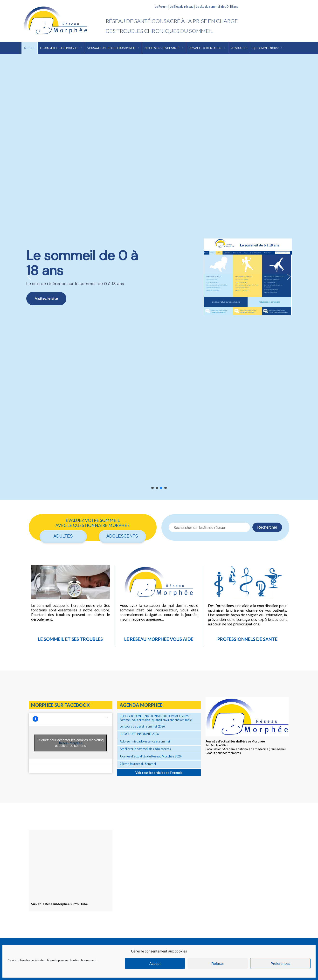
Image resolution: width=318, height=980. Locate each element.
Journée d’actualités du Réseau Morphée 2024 (151, 756)
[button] (159, 277)
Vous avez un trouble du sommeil (113, 48)
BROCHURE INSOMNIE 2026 (139, 734)
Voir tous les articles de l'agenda (159, 773)
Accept (155, 963)
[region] (159, 277)
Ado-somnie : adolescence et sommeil (145, 741)
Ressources (239, 48)
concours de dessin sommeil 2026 (142, 726)
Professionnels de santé (164, 48)
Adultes (63, 536)
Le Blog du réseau (182, 7)
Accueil (29, 48)
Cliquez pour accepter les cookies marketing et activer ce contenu (71, 743)
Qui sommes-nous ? (268, 48)
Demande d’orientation (207, 48)
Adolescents (122, 536)
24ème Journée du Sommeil (138, 764)
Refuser (218, 963)
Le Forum (161, 7)
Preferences (280, 963)
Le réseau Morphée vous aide (159, 639)
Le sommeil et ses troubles (61, 48)
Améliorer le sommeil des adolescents (145, 749)
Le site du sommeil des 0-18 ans (217, 7)
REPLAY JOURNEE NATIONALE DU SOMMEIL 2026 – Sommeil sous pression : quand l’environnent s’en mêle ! (157, 718)
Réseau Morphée (64, 21)
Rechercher (267, 527)
